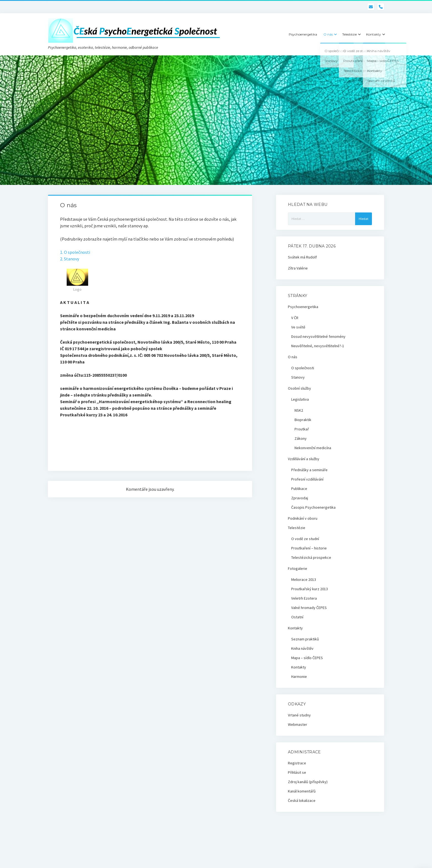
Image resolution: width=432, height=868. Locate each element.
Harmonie (299, 676)
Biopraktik (303, 420)
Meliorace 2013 (304, 579)
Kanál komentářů (302, 791)
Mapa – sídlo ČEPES (307, 658)
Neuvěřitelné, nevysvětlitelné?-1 (318, 346)
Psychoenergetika (303, 34)
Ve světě (298, 327)
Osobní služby (299, 388)
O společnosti (303, 368)
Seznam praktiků (305, 639)
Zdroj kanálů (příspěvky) (308, 782)
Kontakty (374, 34)
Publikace (299, 489)
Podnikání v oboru (303, 518)
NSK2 (299, 410)
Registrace (297, 763)
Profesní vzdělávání (307, 479)
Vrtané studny (299, 715)
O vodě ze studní (305, 539)
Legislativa (300, 399)
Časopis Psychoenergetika (313, 507)
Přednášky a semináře (309, 470)
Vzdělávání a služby (304, 459)
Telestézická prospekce (311, 557)
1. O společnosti (75, 252)
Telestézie (349, 34)
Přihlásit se (297, 772)
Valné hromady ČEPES (309, 608)
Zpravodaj (300, 498)
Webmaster (298, 724)
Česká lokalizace (302, 800)
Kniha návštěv (302, 648)
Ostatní (297, 617)
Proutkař (302, 429)
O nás (328, 34)
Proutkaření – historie (309, 548)
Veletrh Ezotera (304, 598)
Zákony (301, 438)
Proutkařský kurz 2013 (310, 589)
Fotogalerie (298, 568)
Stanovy (298, 377)
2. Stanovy (70, 259)
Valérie (302, 268)
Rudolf (311, 257)
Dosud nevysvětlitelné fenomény (318, 336)
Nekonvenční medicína (313, 448)
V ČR (295, 318)
